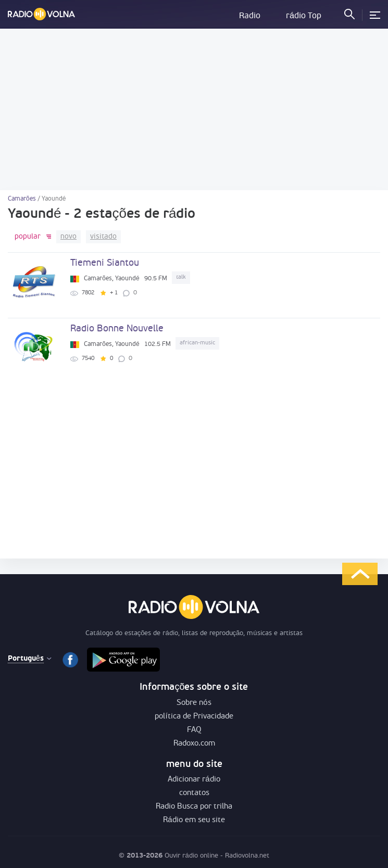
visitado (103, 237)
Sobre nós (194, 703)
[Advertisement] (194, 109)
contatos (194, 793)
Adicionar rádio (194, 780)
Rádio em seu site (194, 820)
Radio (250, 16)
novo (68, 237)
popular (28, 237)
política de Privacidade (194, 717)
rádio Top (304, 16)
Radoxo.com (194, 744)
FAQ (194, 730)
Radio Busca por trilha (194, 807)
